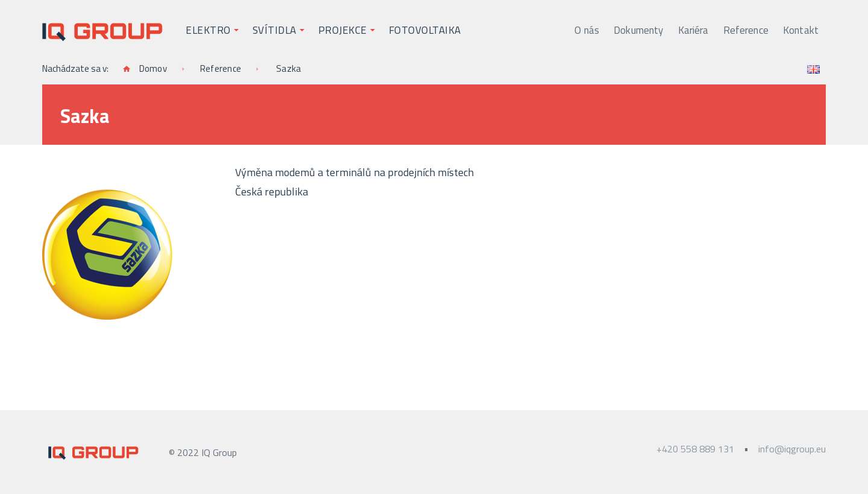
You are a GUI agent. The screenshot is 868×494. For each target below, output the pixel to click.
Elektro (208, 30)
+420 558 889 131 (695, 449)
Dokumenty (638, 30)
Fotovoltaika (425, 30)
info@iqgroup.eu (792, 449)
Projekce (343, 30)
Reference (746, 30)
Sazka (288, 68)
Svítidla (275, 30)
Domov (145, 68)
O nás (587, 30)
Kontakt (801, 30)
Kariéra (693, 30)
